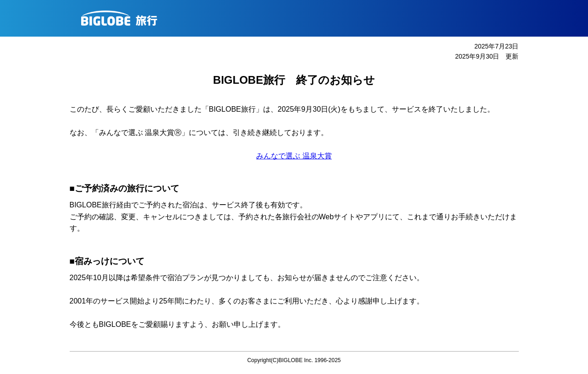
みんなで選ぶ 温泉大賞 (294, 156)
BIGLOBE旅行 (298, 18)
